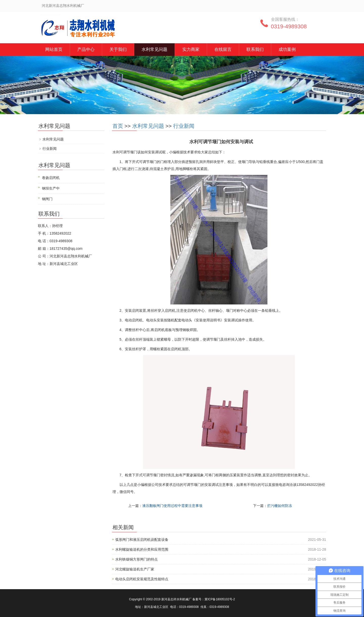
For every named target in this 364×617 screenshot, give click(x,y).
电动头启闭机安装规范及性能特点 (142, 579)
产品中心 (86, 49)
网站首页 (54, 49)
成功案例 (287, 49)
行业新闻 (184, 126)
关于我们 (118, 49)
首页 (118, 126)
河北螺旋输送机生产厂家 (135, 569)
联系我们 (255, 49)
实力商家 (191, 49)
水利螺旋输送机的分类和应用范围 (142, 549)
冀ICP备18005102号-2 (220, 599)
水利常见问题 (154, 49)
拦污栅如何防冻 (280, 506)
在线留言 (223, 49)
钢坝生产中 (51, 188)
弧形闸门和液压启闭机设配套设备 (142, 540)
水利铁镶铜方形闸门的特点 (136, 559)
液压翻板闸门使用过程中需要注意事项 (172, 506)
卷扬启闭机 (51, 178)
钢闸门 (47, 199)
